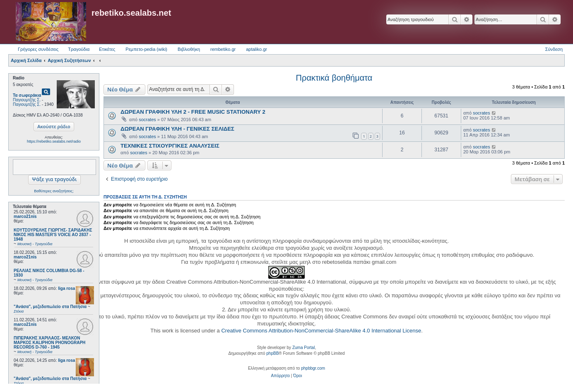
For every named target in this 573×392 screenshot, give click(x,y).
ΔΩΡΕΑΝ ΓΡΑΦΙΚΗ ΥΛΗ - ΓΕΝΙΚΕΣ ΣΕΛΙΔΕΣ (177, 129)
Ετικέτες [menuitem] (107, 49)
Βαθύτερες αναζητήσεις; (54, 191)
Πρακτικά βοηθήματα (334, 78)
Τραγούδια (79, 49)
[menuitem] (280, 376)
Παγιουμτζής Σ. (27, 100)
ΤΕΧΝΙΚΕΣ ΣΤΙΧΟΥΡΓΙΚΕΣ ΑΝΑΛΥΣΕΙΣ (170, 146)
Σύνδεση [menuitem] (554, 49)
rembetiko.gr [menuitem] (223, 49)
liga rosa (66, 288)
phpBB (272, 353)
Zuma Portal (303, 348)
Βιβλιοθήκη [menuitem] (189, 49)
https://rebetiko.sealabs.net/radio (54, 141)
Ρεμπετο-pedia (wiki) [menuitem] (146, 49)
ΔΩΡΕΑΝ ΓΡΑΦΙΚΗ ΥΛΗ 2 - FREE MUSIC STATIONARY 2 (193, 112)
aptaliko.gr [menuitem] (256, 49)
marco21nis (25, 216)
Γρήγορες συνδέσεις (38, 49)
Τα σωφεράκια (27, 95)
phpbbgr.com (313, 368)
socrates (147, 120)
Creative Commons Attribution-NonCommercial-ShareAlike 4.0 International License (321, 331)
